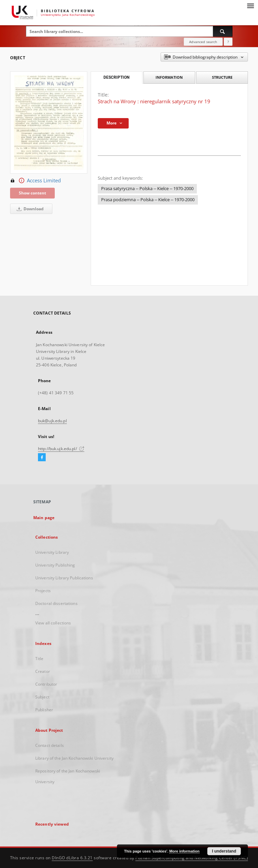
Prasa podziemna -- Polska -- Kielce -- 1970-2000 (148, 200)
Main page (44, 518)
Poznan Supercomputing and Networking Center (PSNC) (192, 858)
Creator (43, 671)
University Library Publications (64, 578)
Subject (42, 697)
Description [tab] (116, 77)
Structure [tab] (222, 77)
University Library (52, 552)
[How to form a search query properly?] (228, 42)
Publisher (44, 710)
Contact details (50, 745)
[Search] (223, 31)
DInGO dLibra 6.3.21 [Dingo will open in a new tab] (72, 858)
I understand (224, 851)
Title (39, 659)
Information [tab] (169, 77)
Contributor (46, 684)
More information (184, 851)
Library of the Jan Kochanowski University (74, 758)
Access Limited (35, 181)
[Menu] (250, 5)
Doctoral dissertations (56, 603)
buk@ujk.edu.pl (52, 421)
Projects (43, 591)
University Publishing (55, 565)
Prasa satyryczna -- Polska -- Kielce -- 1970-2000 (147, 189)
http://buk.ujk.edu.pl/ (61, 449)
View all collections (53, 623)
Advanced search (203, 42)
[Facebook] (42, 458)
